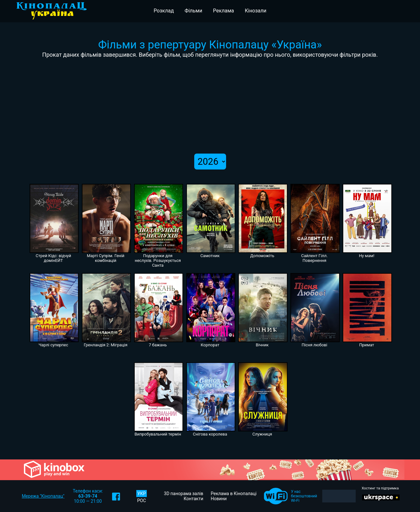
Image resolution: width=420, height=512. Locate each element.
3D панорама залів (184, 494)
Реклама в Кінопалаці (234, 494)
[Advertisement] (210, 106)
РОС (142, 501)
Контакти (194, 499)
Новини (219, 499)
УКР (142, 494)
